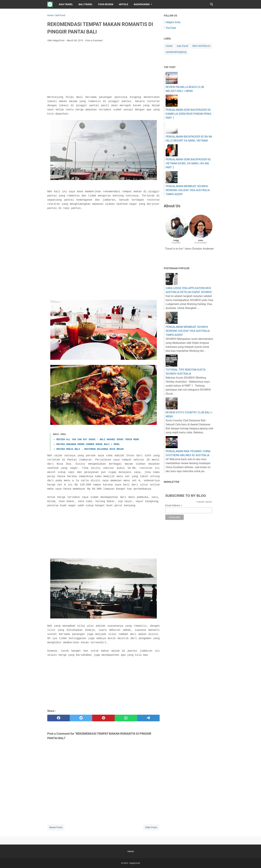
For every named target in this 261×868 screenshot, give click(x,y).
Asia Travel (182, 46)
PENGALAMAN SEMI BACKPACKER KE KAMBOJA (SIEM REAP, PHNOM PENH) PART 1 (189, 114)
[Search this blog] (212, 4)
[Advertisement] (103, 70)
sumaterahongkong (176, 52)
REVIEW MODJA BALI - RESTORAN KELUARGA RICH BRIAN (90, 449)
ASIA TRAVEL (66, 4)
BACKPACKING (142, 4)
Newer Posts (56, 827)
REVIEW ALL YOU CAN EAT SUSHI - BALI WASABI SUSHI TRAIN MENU (98, 439)
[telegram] (148, 718)
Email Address (174, 506)
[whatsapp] (126, 718)
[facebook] (59, 718)
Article (169, 46)
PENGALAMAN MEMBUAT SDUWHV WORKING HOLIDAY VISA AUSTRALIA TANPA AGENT (188, 190)
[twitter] (81, 718)
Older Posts (151, 827)
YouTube (171, 28)
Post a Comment (94, 40)
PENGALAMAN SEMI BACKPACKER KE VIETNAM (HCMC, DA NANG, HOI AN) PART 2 (188, 163)
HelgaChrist (135, 863)
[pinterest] (103, 718)
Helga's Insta (173, 22)
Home (131, 851)
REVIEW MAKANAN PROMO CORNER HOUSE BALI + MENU (88, 444)
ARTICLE (124, 4)
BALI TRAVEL (86, 4)
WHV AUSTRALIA (201, 46)
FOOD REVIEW (106, 4)
